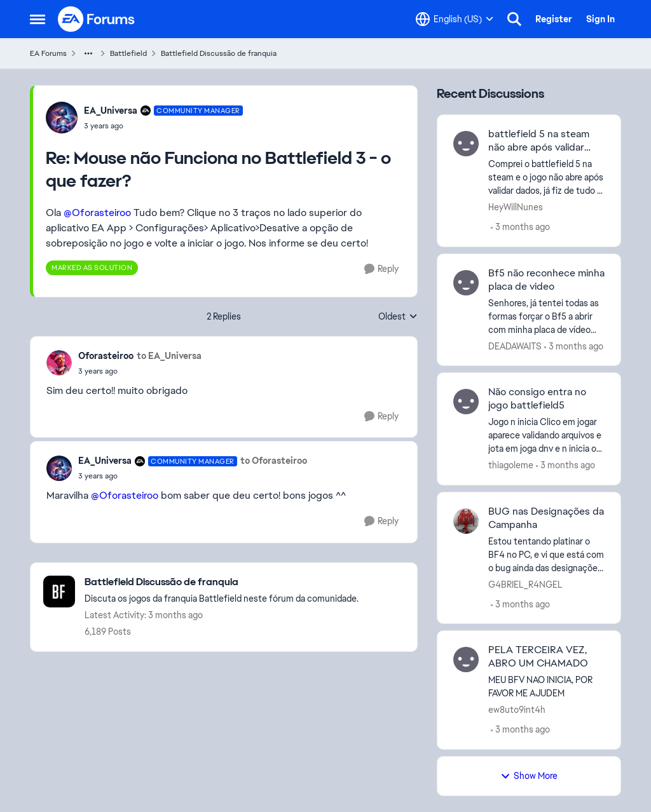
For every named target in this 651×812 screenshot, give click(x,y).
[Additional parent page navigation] (88, 53)
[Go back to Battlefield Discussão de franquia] (222, 582)
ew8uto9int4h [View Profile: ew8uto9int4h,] (517, 710)
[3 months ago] (520, 227)
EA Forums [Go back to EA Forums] (48, 53)
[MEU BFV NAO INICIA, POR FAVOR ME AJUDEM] (546, 687)
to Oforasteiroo (274, 461)
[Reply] (381, 269)
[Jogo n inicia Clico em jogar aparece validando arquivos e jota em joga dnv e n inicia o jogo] (546, 436)
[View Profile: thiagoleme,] (466, 402)
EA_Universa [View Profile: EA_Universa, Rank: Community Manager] (111, 111)
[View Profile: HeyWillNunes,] (466, 144)
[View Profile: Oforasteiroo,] (59, 363)
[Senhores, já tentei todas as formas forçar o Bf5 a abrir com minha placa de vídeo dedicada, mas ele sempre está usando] (546, 316)
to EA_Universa (169, 356)
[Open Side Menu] (38, 19)
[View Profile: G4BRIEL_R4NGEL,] (466, 521)
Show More (529, 776)
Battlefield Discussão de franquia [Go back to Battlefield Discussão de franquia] (219, 53)
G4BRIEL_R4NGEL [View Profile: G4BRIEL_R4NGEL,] (525, 584)
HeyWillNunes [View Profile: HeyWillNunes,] (516, 207)
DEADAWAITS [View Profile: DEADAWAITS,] (515, 346)
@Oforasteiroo (97, 213)
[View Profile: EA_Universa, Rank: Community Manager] (62, 118)
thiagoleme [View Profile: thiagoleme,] (511, 465)
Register (554, 19)
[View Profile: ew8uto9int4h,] (466, 660)
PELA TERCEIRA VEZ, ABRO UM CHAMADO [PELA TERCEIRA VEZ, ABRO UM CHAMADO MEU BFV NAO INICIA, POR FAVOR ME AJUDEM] (538, 657)
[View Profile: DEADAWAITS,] (466, 283)
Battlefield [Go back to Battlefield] (128, 53)
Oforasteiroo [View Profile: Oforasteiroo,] (106, 356)
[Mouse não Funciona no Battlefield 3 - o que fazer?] (163, 126)
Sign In (600, 19)
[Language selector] (455, 19)
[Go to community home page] (97, 19)
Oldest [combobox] (398, 317)
